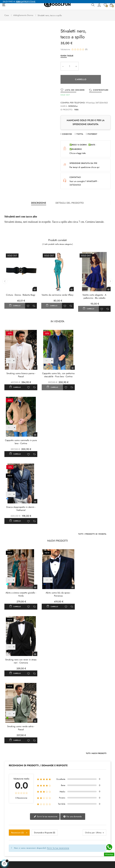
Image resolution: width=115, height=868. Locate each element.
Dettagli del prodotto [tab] (70, 203)
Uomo (34, 829)
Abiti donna (36, 848)
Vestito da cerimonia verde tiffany (57, 295)
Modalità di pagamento (70, 841)
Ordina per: (90, 696)
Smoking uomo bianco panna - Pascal (21, 374)
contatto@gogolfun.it (11, 803)
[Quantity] (70, 66)
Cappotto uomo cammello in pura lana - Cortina (94, 374)
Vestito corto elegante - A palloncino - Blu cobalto (94, 296)
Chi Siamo (7, 829)
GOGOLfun (73, 106)
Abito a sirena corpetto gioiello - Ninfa (21, 526)
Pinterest (92, 134)
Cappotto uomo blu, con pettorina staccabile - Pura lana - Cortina (57, 374)
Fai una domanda (72, 680)
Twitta (80, 134)
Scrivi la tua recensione (46, 680)
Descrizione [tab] (39, 203)
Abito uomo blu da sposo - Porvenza (57, 526)
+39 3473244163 (10, 807)
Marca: (64, 106)
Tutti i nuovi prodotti (96, 617)
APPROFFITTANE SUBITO (26, 2)
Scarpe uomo (37, 841)
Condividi (67, 134)
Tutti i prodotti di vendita (92, 466)
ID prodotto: (67, 109)
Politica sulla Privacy (69, 829)
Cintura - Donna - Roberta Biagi (21, 295)
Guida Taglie (67, 55)
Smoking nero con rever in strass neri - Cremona (94, 526)
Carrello (81, 79)
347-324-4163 (102, 102)
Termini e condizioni (69, 835)
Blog (4, 835)
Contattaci (7, 841)
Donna (34, 835)
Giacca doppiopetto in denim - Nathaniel (21, 440)
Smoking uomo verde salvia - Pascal (21, 592)
